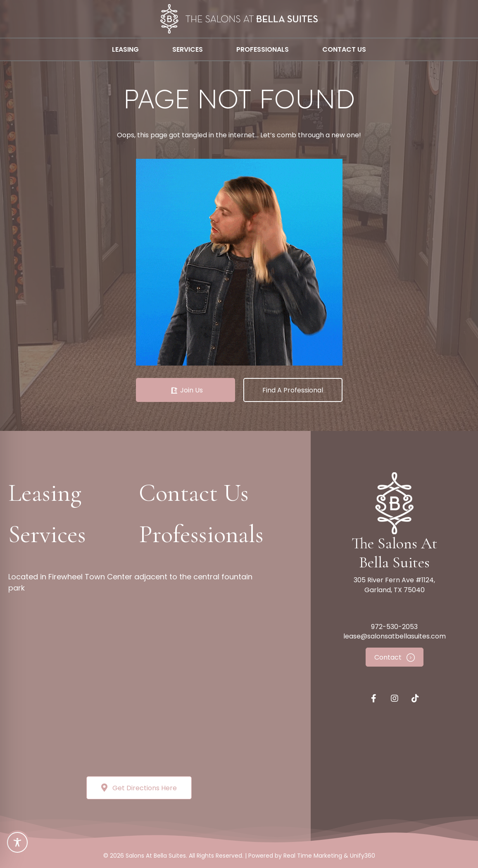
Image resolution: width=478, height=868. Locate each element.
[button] (185, 390)
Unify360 (363, 856)
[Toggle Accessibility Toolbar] (17, 842)
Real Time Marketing (313, 856)
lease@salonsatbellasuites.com (395, 636)
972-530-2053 (394, 627)
